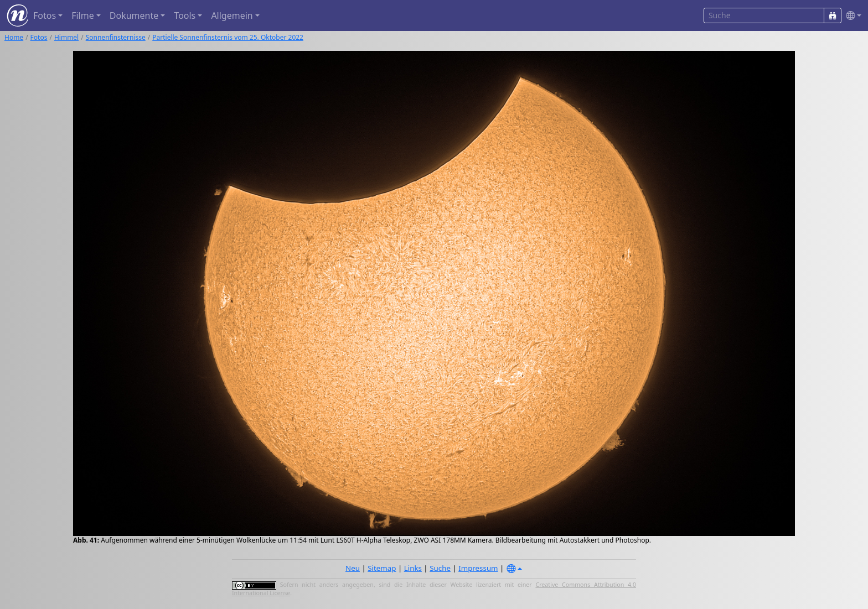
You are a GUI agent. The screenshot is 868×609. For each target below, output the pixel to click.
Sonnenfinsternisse (116, 37)
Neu (353, 568)
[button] (851, 16)
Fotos (39, 37)
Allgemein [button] (232, 15)
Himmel (66, 37)
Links (413, 568)
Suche (440, 568)
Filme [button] (83, 15)
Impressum (478, 568)
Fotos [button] (45, 15)
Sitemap (382, 568)
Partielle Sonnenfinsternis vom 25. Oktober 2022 (228, 37)
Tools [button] (185, 15)
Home (14, 37)
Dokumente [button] (134, 15)
